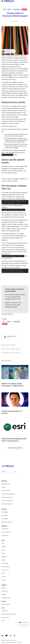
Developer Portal (6, 598)
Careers (4, 577)
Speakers (4, 557)
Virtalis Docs (5, 591)
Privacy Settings (6, 567)
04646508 (15, 640)
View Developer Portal (15, 448)
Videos (3, 560)
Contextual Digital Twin (7, 501)
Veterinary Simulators (7, 522)
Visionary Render (6, 532)
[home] (7, 1)
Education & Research (7, 504)
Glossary (4, 595)
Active (5, 512)
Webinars (4, 547)
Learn (3, 621)
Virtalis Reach (5, 529)
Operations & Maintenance (8, 494)
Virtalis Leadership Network (9, 614)
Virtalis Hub (4, 611)
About (3, 573)
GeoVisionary (5, 536)
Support (4, 588)
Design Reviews (6, 484)
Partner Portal (5, 618)
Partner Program (6, 604)
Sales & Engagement (7, 497)
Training (4, 487)
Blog (3, 543)
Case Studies (5, 563)
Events (3, 553)
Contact (4, 580)
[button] (28, 1)
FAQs (3, 550)
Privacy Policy (5, 570)
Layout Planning (6, 491)
